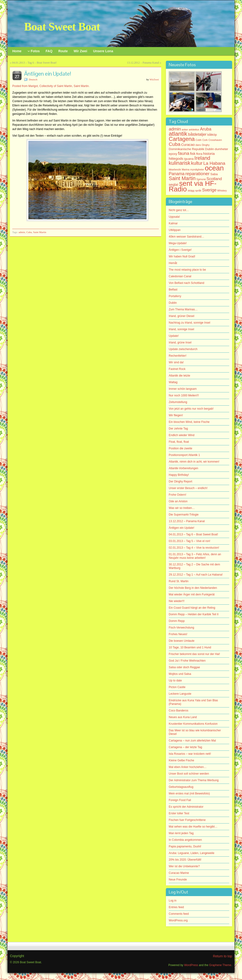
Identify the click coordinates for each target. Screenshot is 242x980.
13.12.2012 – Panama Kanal (143, 63)
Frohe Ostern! (177, 495)
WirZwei (154, 79)
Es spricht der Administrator (186, 807)
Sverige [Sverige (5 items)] (209, 190)
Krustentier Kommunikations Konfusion (193, 724)
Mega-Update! (178, 243)
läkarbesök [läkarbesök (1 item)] (175, 169)
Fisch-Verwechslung (181, 628)
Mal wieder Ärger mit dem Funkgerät (192, 594)
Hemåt (173, 263)
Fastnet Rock (177, 369)
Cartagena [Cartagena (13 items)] (182, 139)
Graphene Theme (220, 965)
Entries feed (176, 907)
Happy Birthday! (179, 475)
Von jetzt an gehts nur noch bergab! (191, 409)
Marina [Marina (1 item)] (186, 169)
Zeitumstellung (178, 402)
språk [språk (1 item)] (198, 191)
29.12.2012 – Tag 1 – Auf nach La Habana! (196, 575)
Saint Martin (40, 232)
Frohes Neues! (178, 634)
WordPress (191, 965)
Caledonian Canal (180, 276)
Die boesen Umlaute (182, 641)
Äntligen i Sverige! (180, 250)
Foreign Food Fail (180, 800)
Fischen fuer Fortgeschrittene (187, 820)
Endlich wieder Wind (182, 435)
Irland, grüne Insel (180, 343)
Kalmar (173, 223)
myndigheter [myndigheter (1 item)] (197, 169)
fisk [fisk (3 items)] (193, 154)
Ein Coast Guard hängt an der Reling (192, 608)
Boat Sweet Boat (62, 27)
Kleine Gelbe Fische (181, 760)
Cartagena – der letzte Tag (185, 747)
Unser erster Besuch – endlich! (188, 488)
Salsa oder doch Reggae (184, 667)
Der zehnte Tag (178, 429)
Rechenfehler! (178, 356)
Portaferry (175, 296)
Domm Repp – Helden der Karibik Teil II (194, 614)
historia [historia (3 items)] (209, 154)
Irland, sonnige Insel (181, 329)
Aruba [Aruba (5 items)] (206, 129)
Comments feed (179, 914)
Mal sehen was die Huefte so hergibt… (193, 827)
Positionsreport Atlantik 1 (184, 455)
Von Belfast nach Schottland (186, 283)
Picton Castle (177, 687)
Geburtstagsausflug (181, 787)
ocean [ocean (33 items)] (214, 168)
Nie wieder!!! (177, 601)
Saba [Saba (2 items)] (214, 174)
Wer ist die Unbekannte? (184, 866)
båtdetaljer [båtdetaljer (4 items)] (197, 134)
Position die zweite (180, 448)
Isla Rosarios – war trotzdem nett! (190, 754)
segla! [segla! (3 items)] (174, 184)
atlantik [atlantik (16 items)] (178, 134)
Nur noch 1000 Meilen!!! (184, 395)
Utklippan (175, 230)
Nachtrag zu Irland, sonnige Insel (189, 323)
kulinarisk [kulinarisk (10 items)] (179, 163)
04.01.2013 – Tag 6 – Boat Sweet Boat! (34, 63)
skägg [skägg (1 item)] (191, 191)
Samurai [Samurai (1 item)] (201, 179)
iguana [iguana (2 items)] (189, 159)
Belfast (173, 290)
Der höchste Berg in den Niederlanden (193, 588)
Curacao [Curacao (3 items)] (188, 145)
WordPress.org (178, 920)
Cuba (29, 232)
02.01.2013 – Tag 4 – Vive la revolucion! (194, 548)
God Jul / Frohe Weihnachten (187, 661)
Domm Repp (177, 621)
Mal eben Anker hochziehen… (188, 767)
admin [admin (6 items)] (175, 129)
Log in (173, 901)
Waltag (173, 382)
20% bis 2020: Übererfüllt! (185, 860)
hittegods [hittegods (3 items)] (176, 158)
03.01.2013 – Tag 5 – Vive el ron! (190, 541)
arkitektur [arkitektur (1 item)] (194, 130)
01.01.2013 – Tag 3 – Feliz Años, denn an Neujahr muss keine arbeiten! (195, 556)
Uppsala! (174, 217)
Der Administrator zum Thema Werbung (194, 780)
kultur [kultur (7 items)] (197, 163)
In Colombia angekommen (185, 840)
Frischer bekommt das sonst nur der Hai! (194, 654)
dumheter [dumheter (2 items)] (222, 149)
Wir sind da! (176, 362)
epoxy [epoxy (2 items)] (173, 154)
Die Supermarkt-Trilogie (184, 515)
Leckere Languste (180, 694)
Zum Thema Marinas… (183, 309)
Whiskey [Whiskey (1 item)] (222, 191)
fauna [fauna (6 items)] (184, 153)
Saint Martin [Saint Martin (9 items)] (182, 178)
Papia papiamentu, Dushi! (185, 846)
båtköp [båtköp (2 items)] (212, 135)
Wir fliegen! (176, 415)
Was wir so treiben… (182, 508)
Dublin (173, 303)
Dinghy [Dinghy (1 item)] (206, 145)
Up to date (175, 681)
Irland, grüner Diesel (181, 316)
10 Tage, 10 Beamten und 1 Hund (190, 647)
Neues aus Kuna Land (183, 717)
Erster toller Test (179, 813)
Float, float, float (179, 442)
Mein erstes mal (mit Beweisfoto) (189, 794)
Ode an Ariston (178, 501)
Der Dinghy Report (180, 481)
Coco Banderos (179, 711)
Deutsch (33, 79)
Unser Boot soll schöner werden (189, 774)
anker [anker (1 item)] (185, 130)
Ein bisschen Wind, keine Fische (189, 422)
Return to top (223, 956)
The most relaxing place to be (187, 270)
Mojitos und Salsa (180, 674)
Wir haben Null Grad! (182, 256)
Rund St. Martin (179, 581)
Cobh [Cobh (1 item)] (198, 140)
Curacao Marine (179, 873)
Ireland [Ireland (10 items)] (202, 158)
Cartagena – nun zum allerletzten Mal (192, 741)
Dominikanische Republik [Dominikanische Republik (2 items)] (186, 149)
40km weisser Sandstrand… (186, 237)
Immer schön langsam (183, 389)
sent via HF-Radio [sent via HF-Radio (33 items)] (193, 186)
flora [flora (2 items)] (199, 154)
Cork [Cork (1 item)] (205, 140)
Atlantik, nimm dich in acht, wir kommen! (194, 462)
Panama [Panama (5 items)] (177, 174)
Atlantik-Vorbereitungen (184, 468)
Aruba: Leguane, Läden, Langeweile (192, 853)
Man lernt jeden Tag (181, 833)
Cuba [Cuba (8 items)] (175, 144)
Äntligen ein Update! (181, 528)
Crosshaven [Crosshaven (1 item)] (215, 140)
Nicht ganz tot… (179, 210)
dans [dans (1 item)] (198, 145)
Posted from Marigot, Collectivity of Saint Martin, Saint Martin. (51, 86)
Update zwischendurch (183, 349)
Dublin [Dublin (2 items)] (210, 149)
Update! (174, 336)
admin (22, 232)
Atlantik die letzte (179, 376)
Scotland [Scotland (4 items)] (214, 179)
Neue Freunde (178, 880)
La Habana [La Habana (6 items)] (214, 163)
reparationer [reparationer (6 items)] (197, 174)
